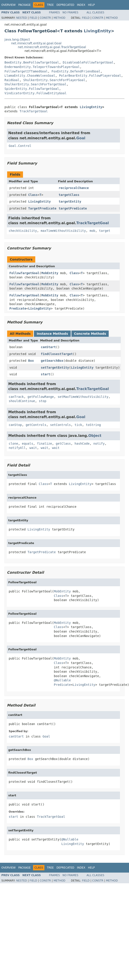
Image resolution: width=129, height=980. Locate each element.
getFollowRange (41, 397)
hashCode (82, 444)
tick (78, 425)
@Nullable (62, 680)
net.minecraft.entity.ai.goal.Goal (36, 43)
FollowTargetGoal (24, 273)
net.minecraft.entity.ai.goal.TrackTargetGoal (52, 47)
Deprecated (65, 5)
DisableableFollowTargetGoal (88, 62)
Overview (8, 5)
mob (92, 231)
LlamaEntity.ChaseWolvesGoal (30, 76)
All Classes (95, 12)
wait (33, 448)
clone (13, 444)
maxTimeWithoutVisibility (63, 231)
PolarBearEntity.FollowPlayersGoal (90, 76)
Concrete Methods (90, 334)
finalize (44, 444)
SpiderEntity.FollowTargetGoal (32, 89)
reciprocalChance (74, 188)
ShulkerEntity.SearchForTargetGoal (35, 84)
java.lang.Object (17, 39)
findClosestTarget (57, 354)
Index (81, 5)
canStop (15, 425)
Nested (21, 18)
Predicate (18, 308)
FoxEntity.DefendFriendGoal (76, 71)
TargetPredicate (42, 208)
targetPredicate (73, 208)
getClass (63, 444)
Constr (45, 18)
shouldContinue (22, 401)
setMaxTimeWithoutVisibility (83, 397)
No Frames (70, 12)
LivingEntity (97, 31)
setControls (60, 425)
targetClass (69, 195)
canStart (48, 347)
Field (33, 18)
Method (59, 18)
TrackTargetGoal (33, 111)
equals (28, 444)
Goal (81, 138)
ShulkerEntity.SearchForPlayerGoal (54, 80)
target (105, 231)
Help (91, 5)
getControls (36, 425)
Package (24, 5)
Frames (55, 12)
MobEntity (50, 273)
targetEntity (70, 201)
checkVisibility (23, 231)
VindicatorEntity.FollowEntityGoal (35, 93)
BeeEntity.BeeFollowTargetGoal (32, 62)
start (46, 374)
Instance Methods (52, 334)
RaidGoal (12, 80)
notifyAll (17, 448)
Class (33, 195)
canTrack (16, 397)
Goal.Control (20, 146)
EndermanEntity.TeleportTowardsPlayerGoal (42, 67)
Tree (50, 5)
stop (43, 401)
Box (31, 361)
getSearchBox (52, 361)
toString (93, 425)
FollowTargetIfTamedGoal (26, 71)
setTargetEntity (55, 368)
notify (99, 444)
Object (95, 436)
